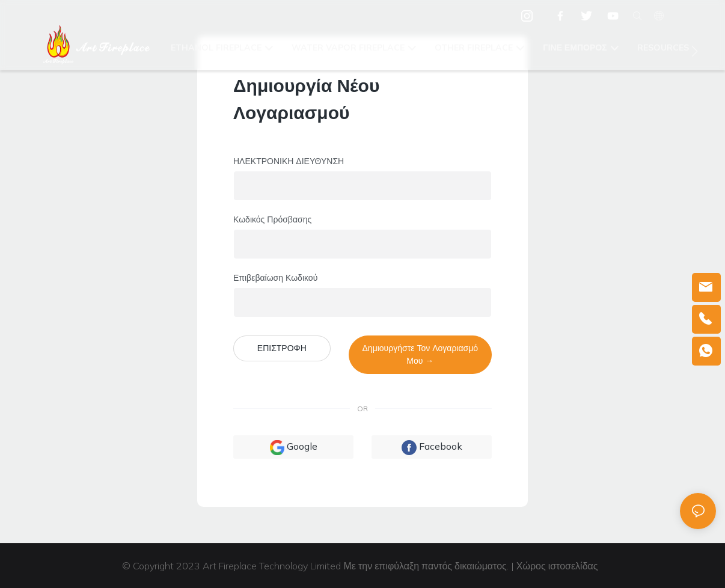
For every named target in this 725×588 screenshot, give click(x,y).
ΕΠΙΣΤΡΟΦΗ (282, 348)
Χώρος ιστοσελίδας (558, 566)
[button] (695, 51)
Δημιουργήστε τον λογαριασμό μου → (421, 354)
